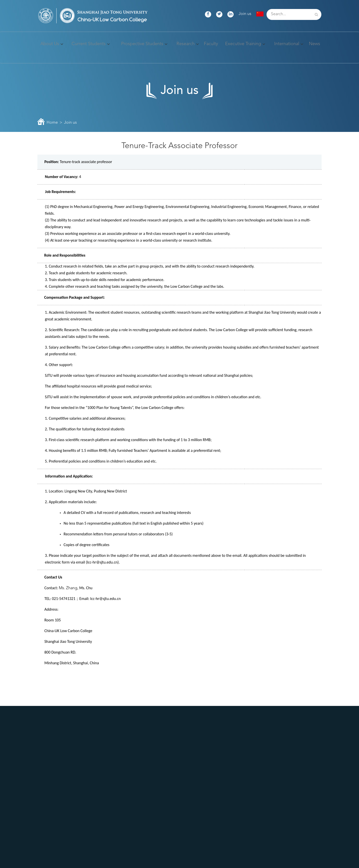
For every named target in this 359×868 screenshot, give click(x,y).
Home (52, 123)
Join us (245, 14)
